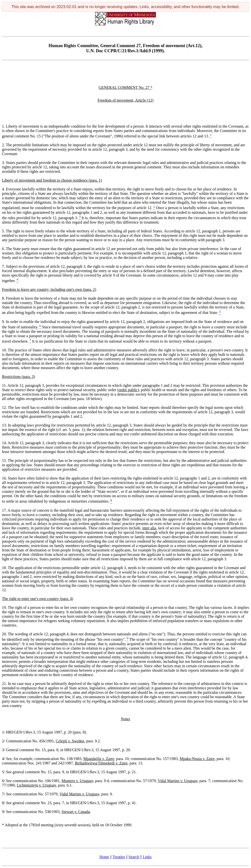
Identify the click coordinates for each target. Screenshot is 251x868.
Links (147, 857)
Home (104, 857)
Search (134, 857)
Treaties (119, 857)
